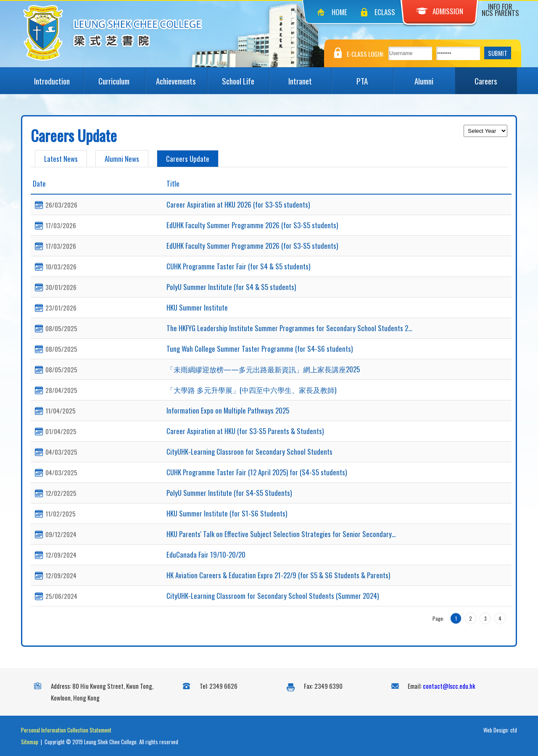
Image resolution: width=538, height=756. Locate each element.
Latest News (61, 159)
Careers (496, 77)
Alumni (435, 77)
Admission (440, 11)
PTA (375, 77)
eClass (385, 12)
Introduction (58, 77)
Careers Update (188, 159)
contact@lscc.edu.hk (449, 686)
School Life (245, 77)
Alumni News (122, 159)
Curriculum (122, 77)
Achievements (181, 77)
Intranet (310, 77)
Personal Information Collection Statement (66, 730)
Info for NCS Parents (500, 10)
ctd (514, 730)
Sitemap (30, 742)
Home (339, 12)
